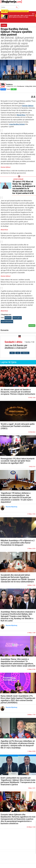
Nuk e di (25, 353)
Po (12, 353)
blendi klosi (8, 318)
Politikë (4, 25)
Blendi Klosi (21, 115)
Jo (18, 353)
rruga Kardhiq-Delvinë (17, 124)
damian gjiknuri (17, 318)
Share (3, 89)
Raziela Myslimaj (12, 507)
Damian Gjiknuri (28, 106)
